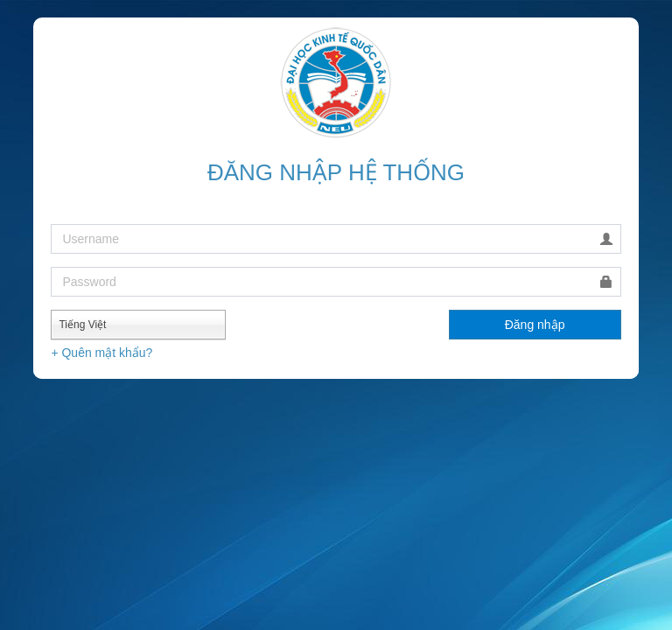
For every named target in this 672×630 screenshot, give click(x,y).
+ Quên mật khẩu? (101, 353)
